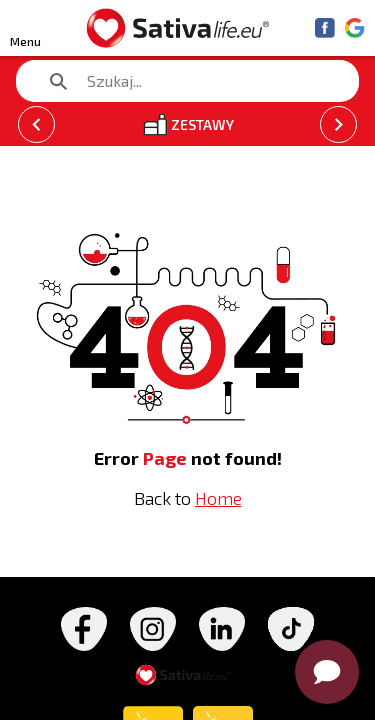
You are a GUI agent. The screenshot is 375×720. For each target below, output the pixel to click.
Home (218, 498)
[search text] (177, 81)
